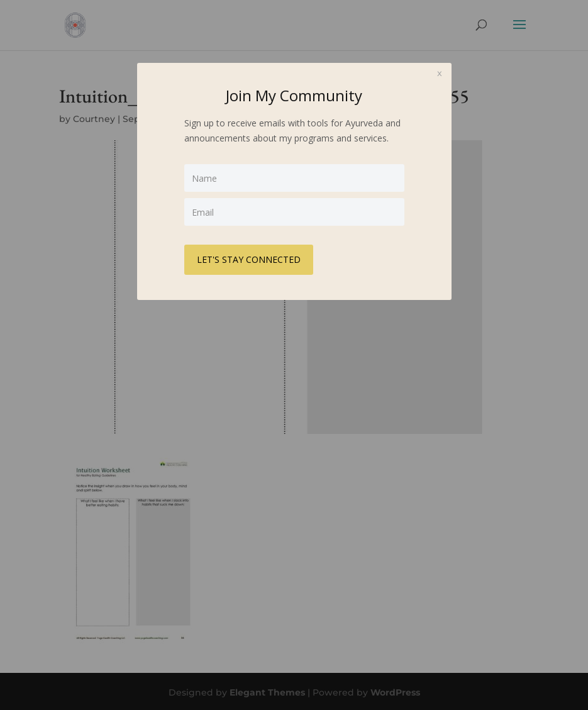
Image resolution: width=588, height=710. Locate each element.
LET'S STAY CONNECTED (249, 259)
